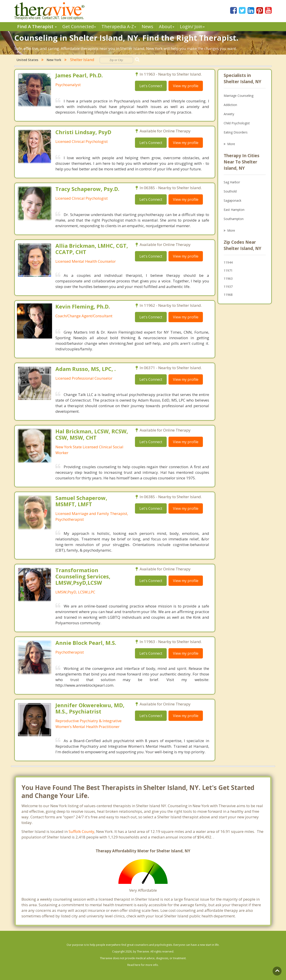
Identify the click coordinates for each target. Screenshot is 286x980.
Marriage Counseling (239, 96)
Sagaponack (232, 200)
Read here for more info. (143, 965)
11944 (228, 262)
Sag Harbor (232, 182)
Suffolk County (81, 831)
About (167, 26)
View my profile (186, 86)
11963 (228, 278)
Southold (230, 191)
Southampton (234, 219)
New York (54, 60)
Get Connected (79, 26)
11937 (228, 287)
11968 (228, 295)
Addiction (230, 105)
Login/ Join (192, 26)
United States (27, 60)
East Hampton (234, 210)
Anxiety (229, 114)
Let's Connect (151, 86)
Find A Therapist (37, 26)
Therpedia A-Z (119, 26)
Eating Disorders (236, 132)
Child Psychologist (237, 123)
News (147, 26)
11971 (228, 270)
